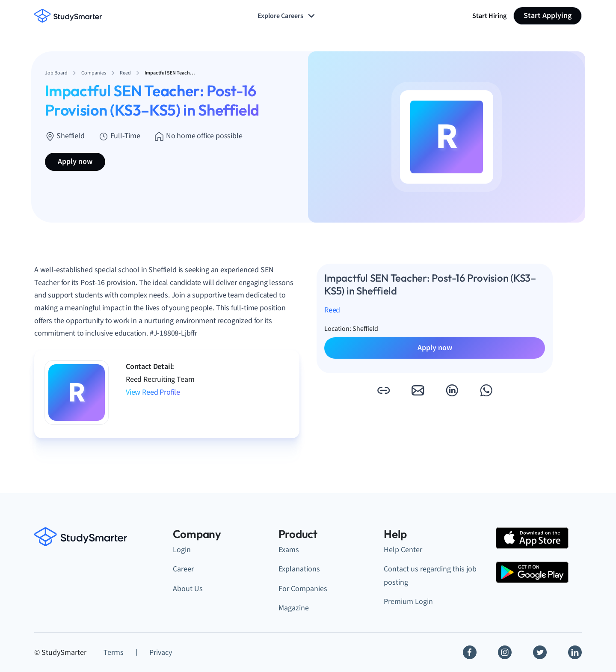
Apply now (75, 162)
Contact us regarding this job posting (430, 576)
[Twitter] (540, 652)
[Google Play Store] (532, 572)
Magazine (294, 608)
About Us (188, 589)
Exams (289, 550)
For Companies (303, 589)
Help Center (403, 550)
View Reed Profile (153, 392)
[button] (383, 390)
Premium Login (408, 602)
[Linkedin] (575, 652)
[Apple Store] (532, 538)
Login (182, 550)
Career (183, 569)
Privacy (161, 653)
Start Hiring (489, 16)
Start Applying (548, 16)
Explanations (299, 569)
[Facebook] (470, 652)
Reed (332, 310)
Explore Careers (287, 16)
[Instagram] (505, 652)
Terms (114, 653)
